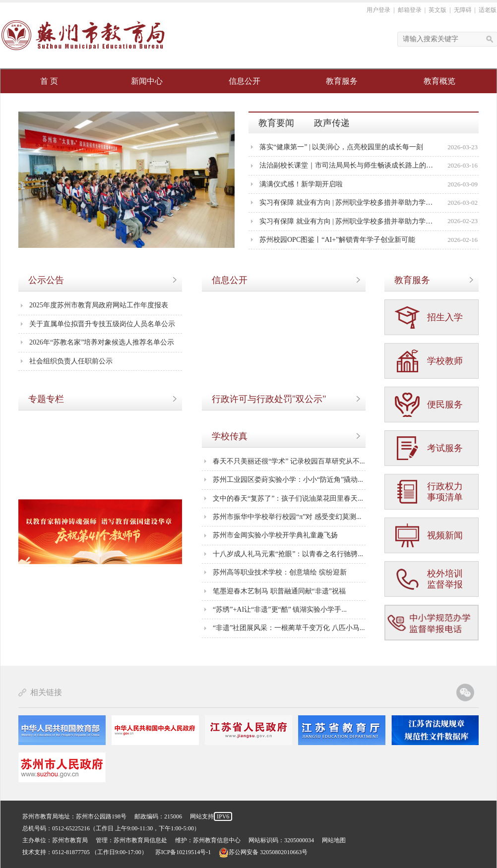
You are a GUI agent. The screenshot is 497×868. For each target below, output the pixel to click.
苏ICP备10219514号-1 (183, 852)
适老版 (488, 10)
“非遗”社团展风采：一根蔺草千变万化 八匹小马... (289, 628)
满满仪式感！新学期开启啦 (301, 184)
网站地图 (334, 840)
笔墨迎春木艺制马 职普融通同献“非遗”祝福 (279, 591)
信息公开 (245, 81)
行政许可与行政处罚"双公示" (269, 399)
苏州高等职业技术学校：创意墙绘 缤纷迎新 (280, 572)
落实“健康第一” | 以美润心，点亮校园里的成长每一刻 (341, 147)
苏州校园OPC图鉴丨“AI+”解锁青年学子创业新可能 (337, 240)
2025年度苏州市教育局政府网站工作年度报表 (99, 305)
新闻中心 (147, 81)
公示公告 (46, 280)
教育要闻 (276, 123)
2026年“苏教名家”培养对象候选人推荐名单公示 (102, 342)
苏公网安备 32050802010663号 (263, 852)
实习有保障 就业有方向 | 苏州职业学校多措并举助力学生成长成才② (348, 203)
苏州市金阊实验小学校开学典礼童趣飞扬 (275, 535)
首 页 (49, 81)
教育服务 (342, 81)
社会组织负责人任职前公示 (71, 361)
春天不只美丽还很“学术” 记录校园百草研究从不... (289, 461)
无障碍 (463, 10)
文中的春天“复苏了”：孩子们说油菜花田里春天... (288, 498)
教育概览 (439, 81)
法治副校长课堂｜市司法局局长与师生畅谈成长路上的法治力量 (348, 165)
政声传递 (332, 123)
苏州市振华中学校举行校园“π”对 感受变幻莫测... (287, 517)
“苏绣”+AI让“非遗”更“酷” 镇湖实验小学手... (280, 609)
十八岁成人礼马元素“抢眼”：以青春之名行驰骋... (288, 554)
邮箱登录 (410, 10)
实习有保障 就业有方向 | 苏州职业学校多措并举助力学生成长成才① (348, 221)
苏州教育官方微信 (466, 693)
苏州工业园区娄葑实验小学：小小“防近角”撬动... (288, 480)
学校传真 (230, 436)
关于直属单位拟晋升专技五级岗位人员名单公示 (102, 324)
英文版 (437, 10)
